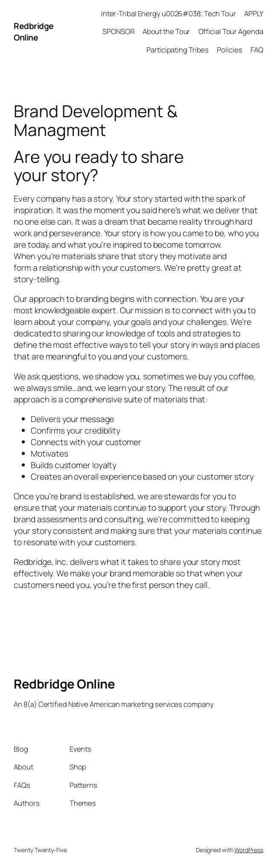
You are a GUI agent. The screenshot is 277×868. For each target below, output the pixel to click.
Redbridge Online (34, 32)
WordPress (249, 850)
